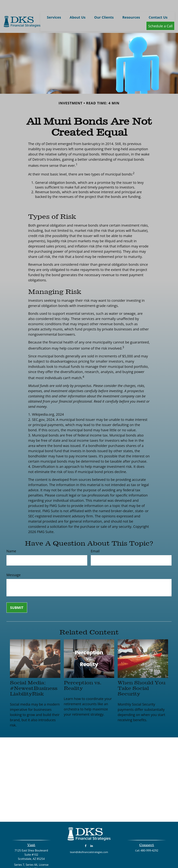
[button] (54, 7)
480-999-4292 (149, 840)
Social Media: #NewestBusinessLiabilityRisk (34, 678)
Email (95, 541)
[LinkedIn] (92, 835)
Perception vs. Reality (83, 675)
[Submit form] (17, 597)
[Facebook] (86, 835)
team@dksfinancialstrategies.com (89, 842)
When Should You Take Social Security (142, 678)
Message (13, 565)
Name (11, 541)
